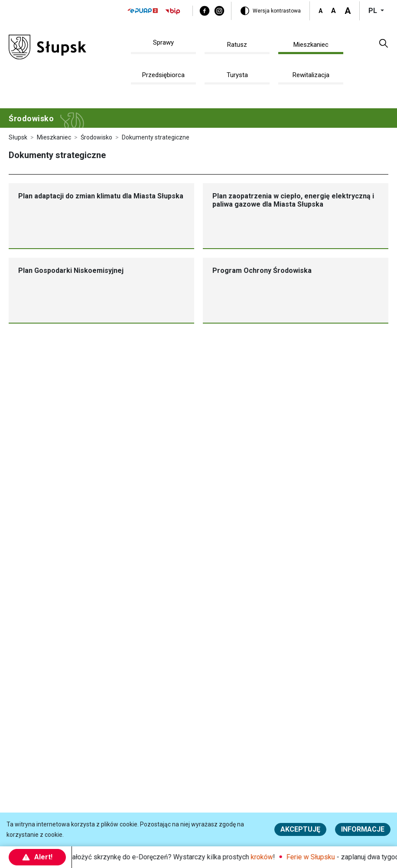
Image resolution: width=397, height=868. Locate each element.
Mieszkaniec (54, 137)
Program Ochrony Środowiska (262, 270)
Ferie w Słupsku (314, 857)
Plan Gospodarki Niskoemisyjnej (71, 270)
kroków (265, 857)
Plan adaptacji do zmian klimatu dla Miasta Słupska (101, 196)
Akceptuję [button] (300, 829)
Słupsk (18, 137)
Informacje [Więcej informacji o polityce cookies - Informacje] (363, 829)
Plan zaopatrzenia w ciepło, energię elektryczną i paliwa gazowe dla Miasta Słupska (293, 200)
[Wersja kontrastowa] (270, 11)
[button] (384, 43)
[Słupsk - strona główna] (47, 47)
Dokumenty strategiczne (156, 137)
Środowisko (96, 137)
